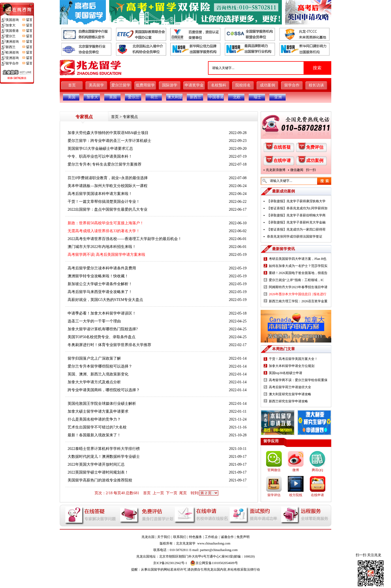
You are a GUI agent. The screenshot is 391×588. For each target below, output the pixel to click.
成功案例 (267, 85)
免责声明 (243, 537)
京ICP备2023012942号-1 (170, 563)
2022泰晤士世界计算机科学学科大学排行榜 (104, 449)
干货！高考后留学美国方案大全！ (293, 359)
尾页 (183, 493)
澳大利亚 (175, 97)
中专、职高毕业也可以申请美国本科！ (100, 156)
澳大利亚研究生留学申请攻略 (290, 394)
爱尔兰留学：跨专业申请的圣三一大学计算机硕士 (109, 141)
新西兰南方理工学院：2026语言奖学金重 (298, 301)
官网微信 (274, 470)
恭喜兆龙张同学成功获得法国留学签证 (295, 237)
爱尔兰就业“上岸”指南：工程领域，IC (296, 280)
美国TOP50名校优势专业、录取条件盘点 (102, 337)
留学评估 (274, 495)
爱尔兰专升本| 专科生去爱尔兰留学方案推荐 (105, 164)
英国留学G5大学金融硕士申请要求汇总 (100, 149)
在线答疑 (282, 147)
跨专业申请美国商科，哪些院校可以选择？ (104, 390)
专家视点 (130, 117)
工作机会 (211, 537)
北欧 (237, 97)
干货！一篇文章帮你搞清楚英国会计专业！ (104, 202)
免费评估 (315, 147)
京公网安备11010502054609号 (214, 563)
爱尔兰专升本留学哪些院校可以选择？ (100, 366)
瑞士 (257, 97)
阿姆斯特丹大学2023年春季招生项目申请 (298, 287)
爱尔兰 (134, 97)
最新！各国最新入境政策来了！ (94, 435)
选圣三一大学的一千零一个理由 (94, 321)
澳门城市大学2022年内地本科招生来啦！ (102, 247)
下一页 (172, 493)
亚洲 (278, 97)
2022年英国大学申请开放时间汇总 (96, 464)
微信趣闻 (297, 170)
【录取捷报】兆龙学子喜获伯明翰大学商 (296, 215)
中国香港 (216, 97)
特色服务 (195, 537)
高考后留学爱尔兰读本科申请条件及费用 (102, 268)
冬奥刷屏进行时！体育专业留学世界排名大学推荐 (109, 345)
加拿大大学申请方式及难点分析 (94, 382)
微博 (296, 470)
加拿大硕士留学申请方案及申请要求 (98, 411)
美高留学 (96, 85)
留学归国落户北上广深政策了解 (94, 358)
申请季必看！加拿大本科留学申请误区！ (102, 313)
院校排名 (243, 85)
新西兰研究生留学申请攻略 (288, 401)
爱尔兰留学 (121, 85)
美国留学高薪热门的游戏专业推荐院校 (100, 480)
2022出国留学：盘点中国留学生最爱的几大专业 (108, 209)
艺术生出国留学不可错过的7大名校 (97, 427)
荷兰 (154, 97)
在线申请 (282, 161)
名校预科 (219, 85)
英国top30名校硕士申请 (286, 373)
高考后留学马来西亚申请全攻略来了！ (100, 292)
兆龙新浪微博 (276, 170)
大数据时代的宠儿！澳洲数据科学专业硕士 (104, 457)
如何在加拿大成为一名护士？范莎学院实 (298, 266)
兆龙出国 (148, 537)
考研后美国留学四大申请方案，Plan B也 (298, 259)
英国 (113, 97)
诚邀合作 (227, 537)
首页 (72, 85)
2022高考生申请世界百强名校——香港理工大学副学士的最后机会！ (125, 239)
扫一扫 (311, 170)
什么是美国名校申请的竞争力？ (94, 419)
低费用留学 (145, 85)
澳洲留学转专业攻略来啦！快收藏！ (98, 276)
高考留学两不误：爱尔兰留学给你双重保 (298, 380)
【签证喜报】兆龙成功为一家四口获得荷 (296, 229)
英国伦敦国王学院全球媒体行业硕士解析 (102, 404)
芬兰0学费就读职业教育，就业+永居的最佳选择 (108, 178)
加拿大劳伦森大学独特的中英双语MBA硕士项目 (108, 133)
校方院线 (296, 495)
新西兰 (195, 97)
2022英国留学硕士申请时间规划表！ (98, 472)
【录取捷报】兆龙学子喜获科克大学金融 (296, 222)
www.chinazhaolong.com (214, 543)
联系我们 (180, 537)
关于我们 (164, 537)
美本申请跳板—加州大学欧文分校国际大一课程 (108, 186)
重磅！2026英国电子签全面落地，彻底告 (298, 273)
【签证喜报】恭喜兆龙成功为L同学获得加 (297, 208)
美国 (72, 97)
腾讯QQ (317, 470)
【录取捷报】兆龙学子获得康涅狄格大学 (296, 201)
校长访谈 (316, 85)
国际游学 (170, 85)
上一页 (158, 493)
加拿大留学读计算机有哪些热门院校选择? (103, 329)
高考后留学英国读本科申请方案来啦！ (100, 194)
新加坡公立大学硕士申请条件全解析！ (100, 284)
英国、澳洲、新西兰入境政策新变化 (98, 374)
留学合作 (292, 85)
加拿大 (92, 97)
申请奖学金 (194, 85)
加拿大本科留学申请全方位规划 (292, 366)
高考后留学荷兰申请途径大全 (290, 387)
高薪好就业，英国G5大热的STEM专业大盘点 (105, 300)
